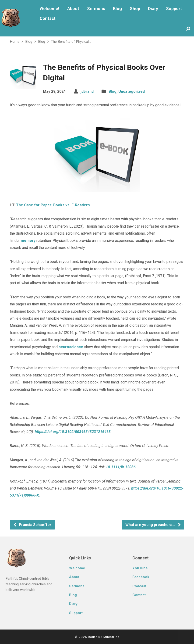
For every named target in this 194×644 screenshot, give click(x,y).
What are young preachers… (153, 525)
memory (28, 241)
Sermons (96, 9)
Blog (117, 9)
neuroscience (71, 347)
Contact (48, 18)
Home (15, 42)
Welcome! (49, 9)
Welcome (77, 568)
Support (174, 9)
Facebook (141, 577)
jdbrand (87, 91)
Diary (153, 9)
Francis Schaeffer (32, 525)
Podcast (139, 586)
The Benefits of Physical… (71, 42)
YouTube (140, 568)
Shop (135, 9)
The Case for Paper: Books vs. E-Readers (53, 205)
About (73, 9)
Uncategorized (132, 91)
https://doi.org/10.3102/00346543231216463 (73, 432)
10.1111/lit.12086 (121, 467)
